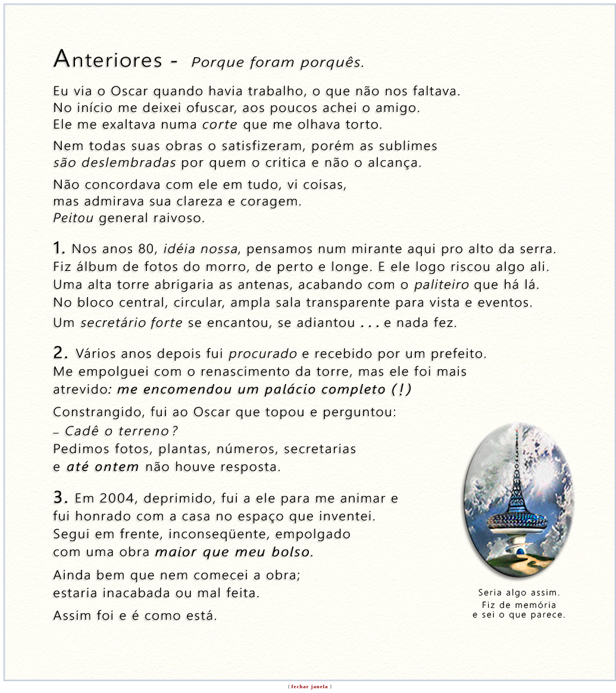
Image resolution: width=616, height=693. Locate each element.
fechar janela (310, 686)
